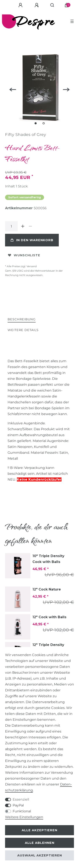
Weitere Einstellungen (24, 817)
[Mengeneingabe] (11, 226)
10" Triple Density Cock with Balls (48, 559)
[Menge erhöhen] (23, 226)
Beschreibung (22, 319)
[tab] (22, 320)
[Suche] (52, 5)
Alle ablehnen (40, 843)
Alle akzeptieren (39, 830)
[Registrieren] (37, 5)
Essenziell (21, 799)
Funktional (22, 811)
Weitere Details (23, 330)
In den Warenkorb (32, 240)
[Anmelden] (21, 5)
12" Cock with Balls (49, 617)
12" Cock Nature (47, 589)
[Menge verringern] (30, 226)
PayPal (18, 805)
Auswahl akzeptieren (40, 855)
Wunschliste (24, 255)
